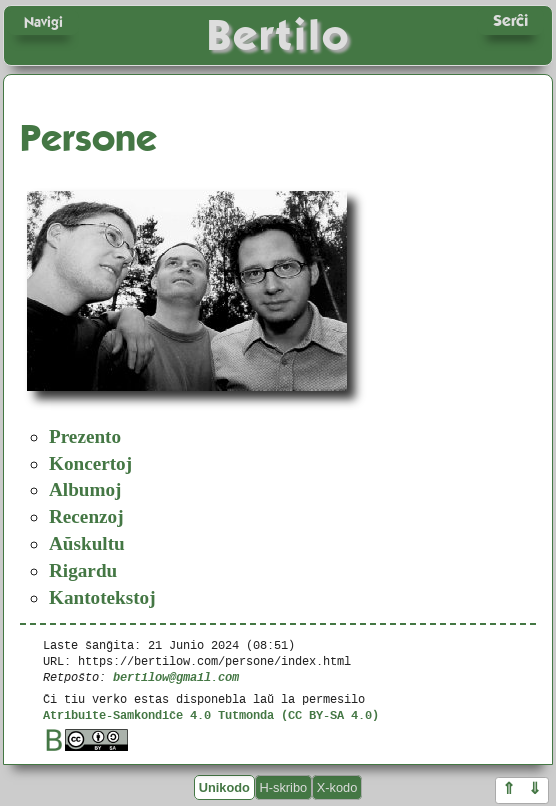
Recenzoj (86, 516)
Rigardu (83, 570)
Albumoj (85, 489)
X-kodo (337, 787)
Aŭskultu (87, 543)
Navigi (43, 22)
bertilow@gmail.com (176, 676)
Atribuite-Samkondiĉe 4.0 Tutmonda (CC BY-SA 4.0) (211, 714)
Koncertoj (90, 463)
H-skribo (284, 787)
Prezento (85, 436)
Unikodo (224, 787)
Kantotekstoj (102, 597)
